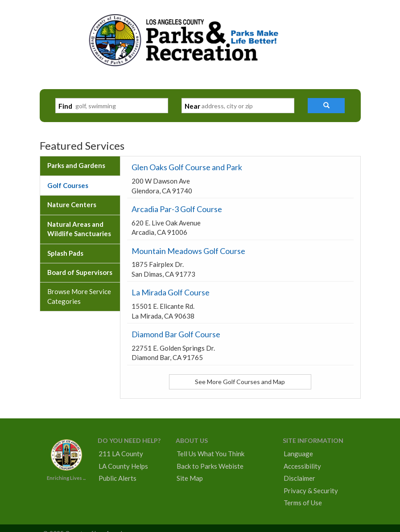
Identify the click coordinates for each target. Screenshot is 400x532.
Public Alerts (118, 478)
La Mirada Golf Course (171, 292)
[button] (326, 106)
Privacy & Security (311, 491)
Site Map (190, 478)
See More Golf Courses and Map (240, 382)
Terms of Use (303, 503)
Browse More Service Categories (79, 296)
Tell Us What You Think (210, 454)
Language (298, 454)
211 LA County (121, 454)
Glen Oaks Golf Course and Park (187, 167)
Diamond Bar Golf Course (176, 334)
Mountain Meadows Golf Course (188, 251)
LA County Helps (123, 466)
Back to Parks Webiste (210, 466)
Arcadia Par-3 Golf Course (177, 209)
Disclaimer (299, 478)
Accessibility (302, 466)
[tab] (80, 166)
